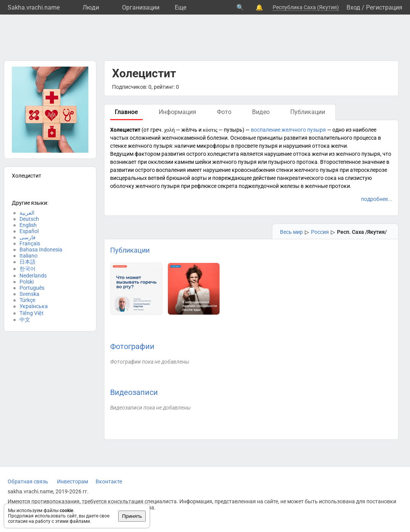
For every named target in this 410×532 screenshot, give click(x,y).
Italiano (28, 256)
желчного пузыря (304, 130)
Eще (181, 7)
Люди (91, 7)
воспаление (266, 130)
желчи (339, 146)
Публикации (130, 250)
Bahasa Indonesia (41, 250)
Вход (353, 7)
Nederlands (33, 276)
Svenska (29, 294)
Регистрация (384, 7)
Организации (141, 7)
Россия (320, 232)
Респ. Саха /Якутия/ (362, 232)
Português (32, 288)
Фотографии (132, 346)
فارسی (28, 237)
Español (29, 231)
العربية (27, 213)
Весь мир (291, 232)
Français (30, 243)
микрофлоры (213, 146)
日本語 (28, 262)
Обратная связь (28, 481)
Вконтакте (109, 481)
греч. (157, 130)
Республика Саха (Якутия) (306, 7)
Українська (34, 306)
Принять (132, 516)
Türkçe (27, 300)
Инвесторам (72, 481)
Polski (27, 282)
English (28, 225)
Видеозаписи (134, 392)
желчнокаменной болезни (195, 138)
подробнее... (377, 199)
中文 (25, 320)
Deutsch (29, 219)
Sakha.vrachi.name (34, 7)
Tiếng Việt (32, 313)
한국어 (28, 269)
